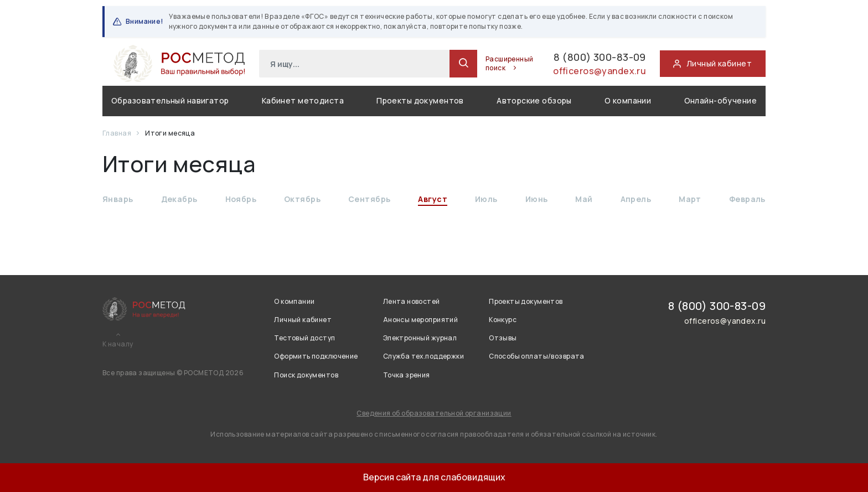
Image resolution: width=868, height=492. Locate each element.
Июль (486, 200)
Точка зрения (407, 375)
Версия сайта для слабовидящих (434, 477)
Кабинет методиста (303, 101)
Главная (117, 134)
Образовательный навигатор (170, 101)
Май (584, 200)
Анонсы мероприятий (421, 320)
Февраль (747, 200)
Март (690, 200)
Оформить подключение (316, 356)
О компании (628, 101)
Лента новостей (412, 301)
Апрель (636, 200)
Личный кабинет (303, 320)
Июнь (537, 200)
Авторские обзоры (534, 101)
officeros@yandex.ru (595, 74)
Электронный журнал (420, 338)
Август (433, 200)
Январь (118, 200)
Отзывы (503, 338)
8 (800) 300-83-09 (580, 58)
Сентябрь (369, 200)
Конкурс (503, 320)
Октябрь (302, 200)
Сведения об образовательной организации (434, 413)
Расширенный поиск (477, 64)
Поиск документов (306, 375)
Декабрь (179, 200)
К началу (118, 344)
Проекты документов (420, 101)
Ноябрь (241, 200)
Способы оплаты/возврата (537, 356)
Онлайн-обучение (720, 101)
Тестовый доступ (304, 338)
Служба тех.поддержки (423, 356)
